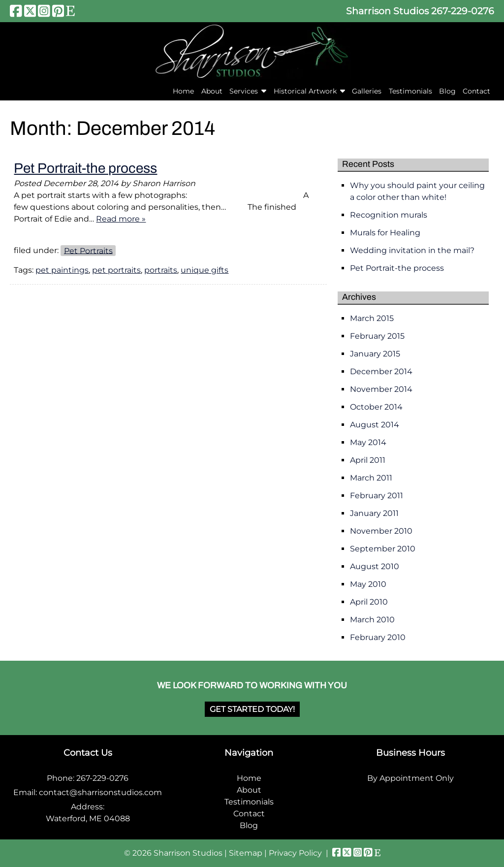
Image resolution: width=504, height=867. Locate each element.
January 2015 (375, 354)
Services (244, 91)
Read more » (121, 219)
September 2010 (383, 549)
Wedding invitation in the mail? (412, 250)
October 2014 (376, 407)
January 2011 (374, 513)
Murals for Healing (385, 233)
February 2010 (378, 637)
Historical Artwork (305, 91)
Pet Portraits (88, 250)
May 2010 (368, 584)
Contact (476, 91)
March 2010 (372, 620)
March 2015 (372, 318)
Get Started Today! (252, 709)
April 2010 (369, 602)
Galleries (367, 91)
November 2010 (381, 531)
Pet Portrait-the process (85, 168)
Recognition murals (389, 215)
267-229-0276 (463, 11)
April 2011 (368, 460)
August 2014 (375, 425)
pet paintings (62, 270)
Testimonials (410, 91)
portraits (161, 270)
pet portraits (116, 270)
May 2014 (368, 442)
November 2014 (381, 389)
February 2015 (377, 336)
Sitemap (246, 853)
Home (183, 91)
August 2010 (375, 566)
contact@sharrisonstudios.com (100, 792)
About (212, 91)
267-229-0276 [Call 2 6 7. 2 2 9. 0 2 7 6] (102, 778)
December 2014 (381, 371)
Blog (447, 91)
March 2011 (371, 478)
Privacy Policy (295, 853)
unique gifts (205, 270)
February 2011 (377, 496)
